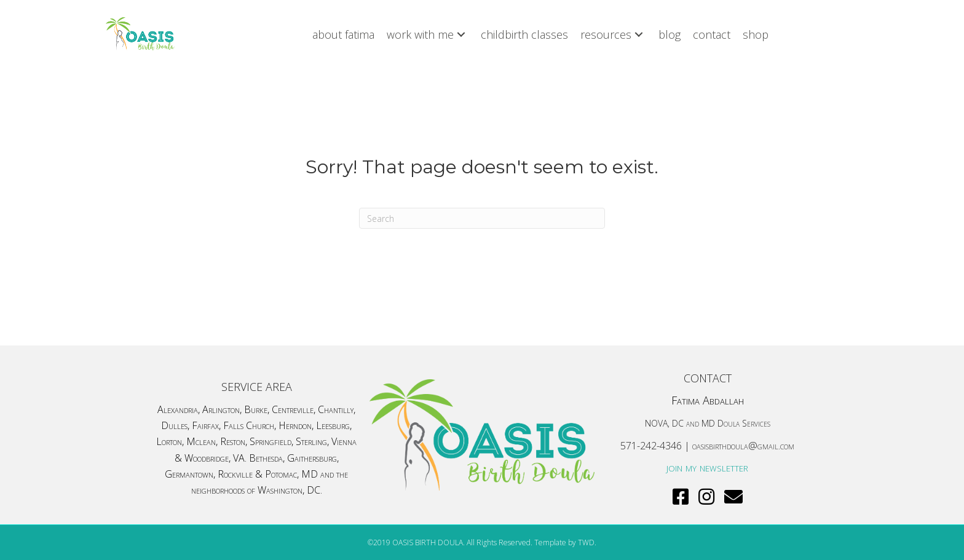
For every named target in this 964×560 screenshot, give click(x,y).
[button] (461, 34)
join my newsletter (707, 467)
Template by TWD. (565, 542)
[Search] (482, 218)
